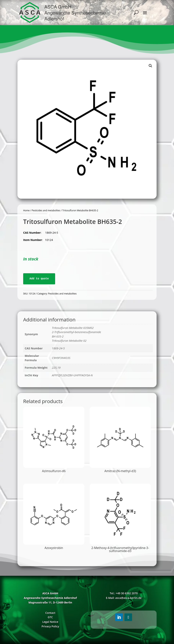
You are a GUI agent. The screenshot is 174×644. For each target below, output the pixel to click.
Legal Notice (50, 622)
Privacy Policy (50, 626)
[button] (150, 66)
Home (26, 210)
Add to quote (39, 279)
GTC (50, 617)
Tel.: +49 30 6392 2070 (124, 593)
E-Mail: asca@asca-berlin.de (124, 598)
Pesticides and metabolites (46, 210)
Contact (50, 613)
